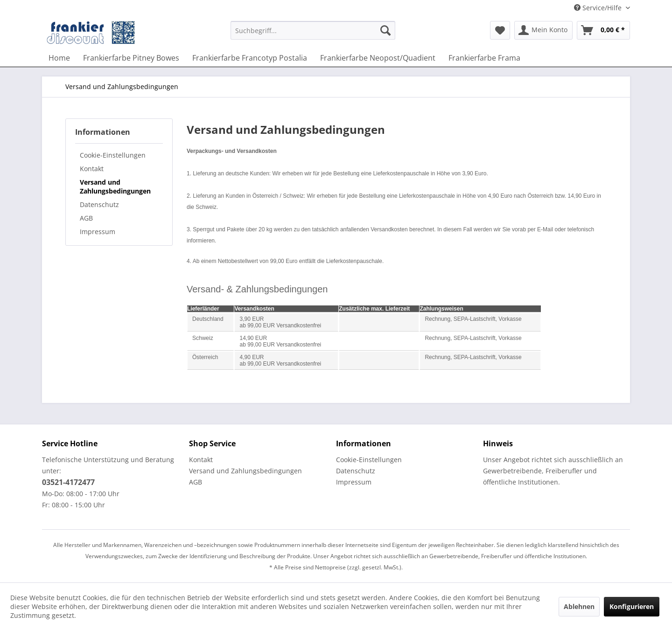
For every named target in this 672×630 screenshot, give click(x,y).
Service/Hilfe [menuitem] (599, 8)
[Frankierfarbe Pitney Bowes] (131, 58)
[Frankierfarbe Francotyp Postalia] (250, 58)
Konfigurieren (632, 606)
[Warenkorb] (603, 30)
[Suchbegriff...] (313, 30)
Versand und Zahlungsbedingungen (115, 187)
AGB (86, 218)
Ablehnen (579, 606)
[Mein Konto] (543, 30)
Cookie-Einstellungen (113, 155)
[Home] (59, 58)
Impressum (98, 232)
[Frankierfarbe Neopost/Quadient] (378, 58)
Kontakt (92, 169)
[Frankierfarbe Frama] (484, 58)
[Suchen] (385, 30)
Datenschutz (99, 204)
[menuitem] (313, 35)
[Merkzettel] (500, 30)
